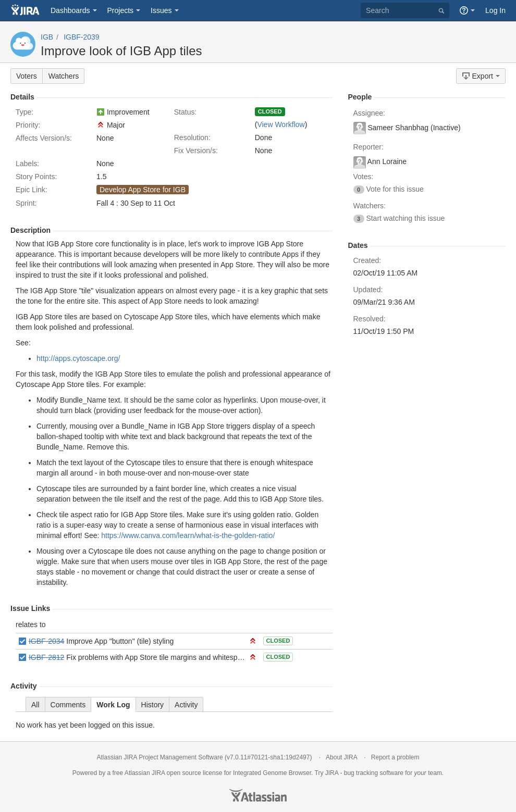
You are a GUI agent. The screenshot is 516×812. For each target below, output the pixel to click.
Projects (121, 10)
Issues (161, 10)
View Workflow (281, 124)
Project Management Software (181, 757)
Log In (495, 10)
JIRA (158, 773)
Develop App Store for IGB (143, 190)
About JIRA (341, 757)
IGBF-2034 (46, 641)
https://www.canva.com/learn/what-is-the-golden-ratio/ (188, 535)
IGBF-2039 (81, 37)
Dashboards (70, 10)
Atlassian (258, 795)
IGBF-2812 (46, 657)
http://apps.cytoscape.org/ (78, 358)
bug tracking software (374, 773)
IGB (47, 37)
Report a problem (395, 757)
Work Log (113, 705)
